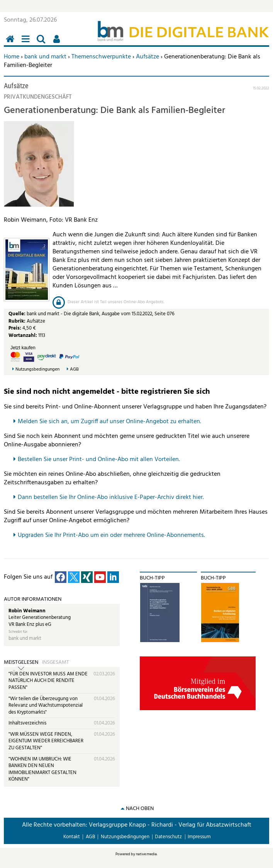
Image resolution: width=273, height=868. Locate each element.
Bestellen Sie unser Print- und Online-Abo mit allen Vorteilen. (99, 460)
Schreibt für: (18, 632)
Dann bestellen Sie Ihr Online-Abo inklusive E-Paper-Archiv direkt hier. (111, 497)
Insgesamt (56, 663)
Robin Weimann (27, 611)
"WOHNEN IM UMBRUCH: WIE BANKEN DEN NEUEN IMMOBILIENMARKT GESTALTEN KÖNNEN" (42, 769)
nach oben (140, 809)
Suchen (42, 43)
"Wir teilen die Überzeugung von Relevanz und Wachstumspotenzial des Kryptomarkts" (46, 706)
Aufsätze (148, 57)
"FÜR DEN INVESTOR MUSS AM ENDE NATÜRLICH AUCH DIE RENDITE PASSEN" (48, 681)
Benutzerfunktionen (58, 43)
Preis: (15, 328)
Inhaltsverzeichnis (27, 723)
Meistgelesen (21, 663)
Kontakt (72, 837)
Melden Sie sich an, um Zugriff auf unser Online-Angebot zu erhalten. (109, 422)
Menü (27, 43)
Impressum (199, 837)
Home (12, 57)
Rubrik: (18, 321)
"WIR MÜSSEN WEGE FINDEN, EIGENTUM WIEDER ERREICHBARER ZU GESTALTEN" (46, 741)
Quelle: (18, 314)
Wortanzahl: (23, 336)
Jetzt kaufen (23, 348)
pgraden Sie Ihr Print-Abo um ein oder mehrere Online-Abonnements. (113, 535)
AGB (74, 370)
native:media (146, 854)
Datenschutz (168, 837)
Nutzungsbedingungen (37, 370)
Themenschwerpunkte (101, 57)
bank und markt (45, 57)
